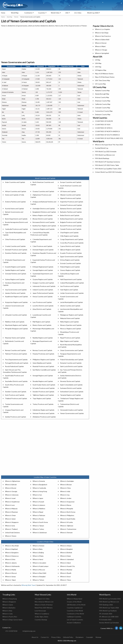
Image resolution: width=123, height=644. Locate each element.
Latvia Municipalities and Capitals (72, 302)
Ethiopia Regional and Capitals (43, 267)
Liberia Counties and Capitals (70, 306)
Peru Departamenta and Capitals (16, 360)
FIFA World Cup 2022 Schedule (106, 151)
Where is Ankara (66, 546)
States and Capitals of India (15, 195)
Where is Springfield (102, 53)
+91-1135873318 (11, 631)
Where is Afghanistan (13, 481)
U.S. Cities (78, 13)
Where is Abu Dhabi (12, 546)
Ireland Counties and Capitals (43, 290)
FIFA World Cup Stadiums (108, 611)
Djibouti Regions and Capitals (70, 250)
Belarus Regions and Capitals (43, 215)
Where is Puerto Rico (10, 617)
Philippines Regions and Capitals (44, 360)
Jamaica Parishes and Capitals (15, 293)
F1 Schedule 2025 (105, 620)
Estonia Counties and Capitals (71, 263)
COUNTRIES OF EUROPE (104, 121)
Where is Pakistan (39, 515)
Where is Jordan (66, 498)
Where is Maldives (39, 509)
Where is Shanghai (39, 577)
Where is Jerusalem (39, 563)
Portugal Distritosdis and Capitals (17, 363)
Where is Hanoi (38, 559)
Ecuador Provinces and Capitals (71, 253)
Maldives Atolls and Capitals (15, 322)
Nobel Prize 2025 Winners (44, 608)
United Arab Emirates (12, 533)
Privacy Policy (56, 637)
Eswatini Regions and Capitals (15, 267)
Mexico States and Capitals (42, 325)
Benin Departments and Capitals (16, 219)
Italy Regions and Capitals (69, 290)
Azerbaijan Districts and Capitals (44, 209)
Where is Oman (10, 515)
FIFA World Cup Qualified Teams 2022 (108, 169)
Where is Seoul (65, 577)
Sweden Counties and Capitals (16, 392)
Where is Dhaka (38, 556)
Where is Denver (101, 43)
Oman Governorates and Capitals (72, 350)
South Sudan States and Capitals (44, 385)
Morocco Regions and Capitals (71, 329)
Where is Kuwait (38, 502)
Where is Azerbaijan (67, 481)
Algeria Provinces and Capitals (71, 198)
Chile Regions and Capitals (69, 236)
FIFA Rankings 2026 (106, 605)
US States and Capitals (68, 191)
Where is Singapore (12, 522)
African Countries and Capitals (16, 191)
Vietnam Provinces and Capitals (44, 413)
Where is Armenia (39, 481)
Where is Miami (100, 46)
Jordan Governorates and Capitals (72, 293)
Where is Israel (10, 498)
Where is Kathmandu (12, 566)
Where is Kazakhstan (12, 502)
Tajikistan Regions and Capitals (43, 395)
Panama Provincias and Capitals (43, 354)
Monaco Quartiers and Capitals (71, 325)
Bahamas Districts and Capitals (71, 209)
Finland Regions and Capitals (70, 267)
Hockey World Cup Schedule (109, 623)
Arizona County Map (102, 97)
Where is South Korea (40, 522)
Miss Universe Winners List (44, 602)
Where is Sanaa (10, 577)
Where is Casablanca (42, 614)
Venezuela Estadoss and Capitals (72, 410)
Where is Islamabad (67, 559)
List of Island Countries (75, 620)
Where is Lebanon (39, 505)
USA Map (98, 63)
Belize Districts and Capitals (70, 215)
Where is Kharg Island (75, 599)
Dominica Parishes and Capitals (16, 253)
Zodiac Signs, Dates (41, 617)
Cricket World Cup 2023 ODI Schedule (108, 172)
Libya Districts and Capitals (42, 309)
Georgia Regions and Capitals (43, 270)
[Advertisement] (45, 44)
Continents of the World (75, 614)
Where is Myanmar (11, 512)
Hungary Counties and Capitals (43, 283)
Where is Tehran (38, 580)
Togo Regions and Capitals (42, 398)
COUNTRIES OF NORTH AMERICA (107, 131)
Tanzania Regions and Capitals (71, 395)
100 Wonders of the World (76, 605)
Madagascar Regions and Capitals (72, 315)
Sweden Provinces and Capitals (43, 392)
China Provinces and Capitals (15, 239)
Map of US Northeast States (105, 77)
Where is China (65, 488)
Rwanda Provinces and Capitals (43, 366)
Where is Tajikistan (67, 526)
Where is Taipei (10, 580)
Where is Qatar (10, 519)
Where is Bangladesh (40, 485)
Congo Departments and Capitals (72, 239)
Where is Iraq (65, 495)
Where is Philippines (67, 515)
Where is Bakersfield (102, 40)
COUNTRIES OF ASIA (103, 125)
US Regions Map (101, 70)
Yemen (16, 17)
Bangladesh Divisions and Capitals (44, 212)
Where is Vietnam (66, 533)
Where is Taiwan (38, 526)
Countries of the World (75, 611)
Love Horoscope (40, 611)
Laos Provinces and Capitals (42, 302)
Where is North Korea (68, 512)
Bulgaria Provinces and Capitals (71, 222)
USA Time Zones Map (102, 80)
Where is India (65, 491)
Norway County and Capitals (42, 350)
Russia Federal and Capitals (14, 366)
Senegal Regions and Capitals (43, 376)
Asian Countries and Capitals (15, 182)
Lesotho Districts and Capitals (43, 306)
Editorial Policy (68, 637)
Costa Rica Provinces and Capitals (72, 243)
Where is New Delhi (39, 573)
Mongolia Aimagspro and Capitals (16, 329)
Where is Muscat (11, 573)
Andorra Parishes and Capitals (15, 202)
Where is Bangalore (12, 553)
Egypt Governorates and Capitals (72, 257)
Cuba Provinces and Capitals (42, 246)
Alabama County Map (102, 90)
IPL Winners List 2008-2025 (109, 617)
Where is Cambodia (39, 488)
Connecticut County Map (104, 111)
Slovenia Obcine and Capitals (70, 381)
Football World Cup (102, 148)
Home (3, 13)
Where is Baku (38, 549)
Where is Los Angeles (102, 29)
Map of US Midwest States (104, 74)
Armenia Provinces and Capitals (71, 205)
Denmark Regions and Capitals (43, 250)
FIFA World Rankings (102, 158)
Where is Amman (38, 546)
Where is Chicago (101, 50)
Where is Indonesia (12, 495)
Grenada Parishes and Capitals (16, 274)
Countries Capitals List (75, 608)
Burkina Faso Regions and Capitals (44, 226)
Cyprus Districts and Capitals (70, 246)
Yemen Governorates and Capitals (72, 413)
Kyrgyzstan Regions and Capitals (16, 302)
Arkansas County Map (103, 101)
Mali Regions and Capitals (41, 322)
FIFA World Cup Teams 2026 (109, 608)
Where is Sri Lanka (66, 522)
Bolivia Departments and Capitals (72, 219)
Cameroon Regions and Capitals (44, 229)
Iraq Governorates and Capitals (16, 290)
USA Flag (98, 67)
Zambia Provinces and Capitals (16, 417)
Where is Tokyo (66, 580)
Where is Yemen (11, 536)
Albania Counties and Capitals (70, 195)
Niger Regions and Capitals (69, 341)
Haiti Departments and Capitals (71, 279)
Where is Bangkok (66, 549)
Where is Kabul (65, 563)
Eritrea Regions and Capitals (70, 260)
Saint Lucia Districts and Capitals (71, 366)
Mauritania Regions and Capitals (16, 325)
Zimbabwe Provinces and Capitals (44, 417)
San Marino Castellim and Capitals (44, 370)
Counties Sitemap (41, 620)
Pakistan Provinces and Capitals (16, 354)
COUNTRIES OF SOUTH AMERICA (107, 135)
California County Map (103, 104)
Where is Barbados (9, 608)
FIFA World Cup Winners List (105, 155)
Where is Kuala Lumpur (41, 566)
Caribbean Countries (74, 617)
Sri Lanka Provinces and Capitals (44, 388)
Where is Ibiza (7, 611)
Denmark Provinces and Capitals (16, 250)
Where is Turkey (38, 529)
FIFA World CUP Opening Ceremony (108, 162)
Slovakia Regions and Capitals (43, 381)
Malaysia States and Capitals (70, 318)
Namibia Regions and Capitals (43, 338)
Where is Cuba (7, 614)
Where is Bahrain (11, 485)
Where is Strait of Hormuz (44, 605)
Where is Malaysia (11, 509)
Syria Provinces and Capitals (15, 395)
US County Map (100, 84)
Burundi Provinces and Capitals (71, 226)
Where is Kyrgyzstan (67, 502)
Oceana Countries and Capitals (43, 191)
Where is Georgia (11, 491)
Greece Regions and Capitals (70, 270)
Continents (28, 13)
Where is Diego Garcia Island (12, 620)
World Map (15, 13)
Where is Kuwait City (68, 566)
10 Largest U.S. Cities (42, 599)
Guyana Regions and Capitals (43, 279)
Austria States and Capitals (14, 209)
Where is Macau (66, 505)
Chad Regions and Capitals (69, 233)
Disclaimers (80, 637)
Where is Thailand (11, 529)
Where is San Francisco (103, 36)
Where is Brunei (11, 488)
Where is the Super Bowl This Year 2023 (109, 145)
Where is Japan (38, 498)
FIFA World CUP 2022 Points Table (107, 165)
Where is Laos (10, 505)
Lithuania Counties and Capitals (16, 315)
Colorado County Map (103, 108)
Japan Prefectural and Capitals (43, 293)
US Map (98, 60)
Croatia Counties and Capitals (15, 246)
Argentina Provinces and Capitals (72, 202)
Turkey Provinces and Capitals (43, 404)
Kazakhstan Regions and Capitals (16, 297)
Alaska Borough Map (102, 94)
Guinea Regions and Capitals (15, 279)
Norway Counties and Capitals (15, 350)
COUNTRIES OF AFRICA (104, 128)
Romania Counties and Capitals (71, 363)
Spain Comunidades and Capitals (71, 385)
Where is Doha (10, 559)
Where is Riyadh (66, 573)
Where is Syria (10, 526)
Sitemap (98, 637)
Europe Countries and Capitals (71, 182)
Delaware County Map (103, 114)
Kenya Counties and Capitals (43, 297)
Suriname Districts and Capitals (71, 388)
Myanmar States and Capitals (15, 338)
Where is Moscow (39, 570)
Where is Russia (38, 519)
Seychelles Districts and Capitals (16, 381)
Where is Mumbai (66, 570)
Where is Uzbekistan (40, 533)
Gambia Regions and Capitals (15, 270)
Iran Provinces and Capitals (70, 286)
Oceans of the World (74, 602)
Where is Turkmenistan (68, 529)
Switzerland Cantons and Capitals (72, 392)
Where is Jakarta (11, 563)
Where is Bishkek (66, 553)
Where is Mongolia (67, 509)
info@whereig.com (29, 631)
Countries (42, 13)
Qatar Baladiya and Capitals (42, 363)
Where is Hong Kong (40, 491)
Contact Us (45, 637)
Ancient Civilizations (74, 623)
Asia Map (9, 17)
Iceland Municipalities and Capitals (72, 283)
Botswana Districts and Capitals (44, 222)
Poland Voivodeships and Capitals (72, 360)
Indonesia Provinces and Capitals (44, 286)
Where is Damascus (12, 556)
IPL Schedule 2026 (106, 614)
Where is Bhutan (66, 485)
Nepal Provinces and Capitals (70, 338)
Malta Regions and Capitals (69, 322)
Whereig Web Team (28, 585)
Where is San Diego (102, 33)
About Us (35, 637)
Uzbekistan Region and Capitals (43, 410)
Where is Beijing (38, 553)
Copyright (90, 637)
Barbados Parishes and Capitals (71, 212)
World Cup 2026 (93, 13)
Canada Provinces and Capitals (71, 229)
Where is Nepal (38, 512)
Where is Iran (37, 495)
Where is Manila (11, 570)
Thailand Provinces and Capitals (16, 398)
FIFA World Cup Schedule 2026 (110, 599)
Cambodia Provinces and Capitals (16, 229)
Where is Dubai (65, 556)
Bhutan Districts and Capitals (43, 219)
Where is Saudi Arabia (68, 519)
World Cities (55, 13)
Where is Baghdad (11, 549)
